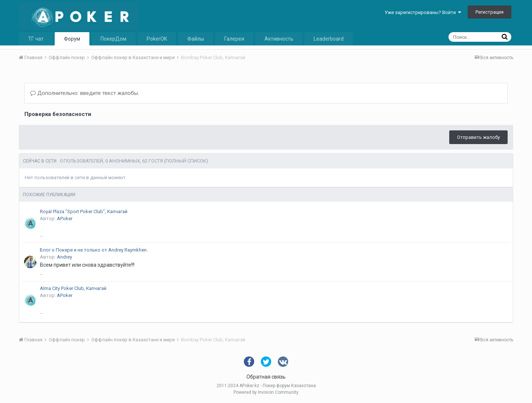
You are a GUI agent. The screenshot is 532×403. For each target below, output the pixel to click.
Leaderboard (329, 39)
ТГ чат (36, 39)
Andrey (64, 257)
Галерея (234, 39)
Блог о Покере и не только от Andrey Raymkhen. (94, 250)
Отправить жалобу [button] (478, 137)
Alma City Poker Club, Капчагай (73, 288)
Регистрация (490, 12)
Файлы (196, 39)
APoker (65, 218)
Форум (72, 39)
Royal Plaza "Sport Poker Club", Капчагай (84, 211)
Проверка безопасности (58, 114)
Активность (279, 39)
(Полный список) (186, 161)
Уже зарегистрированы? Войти (423, 12)
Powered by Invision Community (266, 392)
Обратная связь (266, 377)
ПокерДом (113, 39)
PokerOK (157, 39)
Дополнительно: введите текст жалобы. (85, 93)
